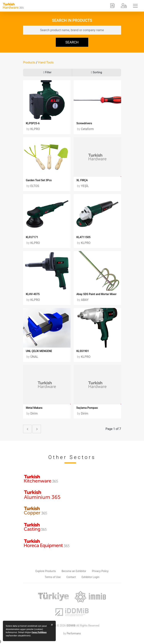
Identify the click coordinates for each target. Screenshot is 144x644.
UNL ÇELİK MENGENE (39, 351)
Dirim (34, 413)
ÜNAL (34, 357)
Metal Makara (34, 408)
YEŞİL (85, 186)
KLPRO (35, 129)
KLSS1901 (83, 351)
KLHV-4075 (33, 294)
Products (29, 62)
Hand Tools (46, 62)
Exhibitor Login (90, 577)
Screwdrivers (84, 123)
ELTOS (35, 186)
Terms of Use (53, 577)
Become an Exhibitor (74, 571)
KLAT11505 (84, 237)
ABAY (85, 300)
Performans (74, 633)
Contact (71, 577)
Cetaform (87, 129)
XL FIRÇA (82, 180)
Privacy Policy (100, 571)
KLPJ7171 (32, 237)
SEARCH (72, 42)
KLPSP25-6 (33, 123)
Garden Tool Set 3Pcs (39, 180)
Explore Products (46, 571)
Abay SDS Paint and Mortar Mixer (97, 294)
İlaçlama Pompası (87, 408)
